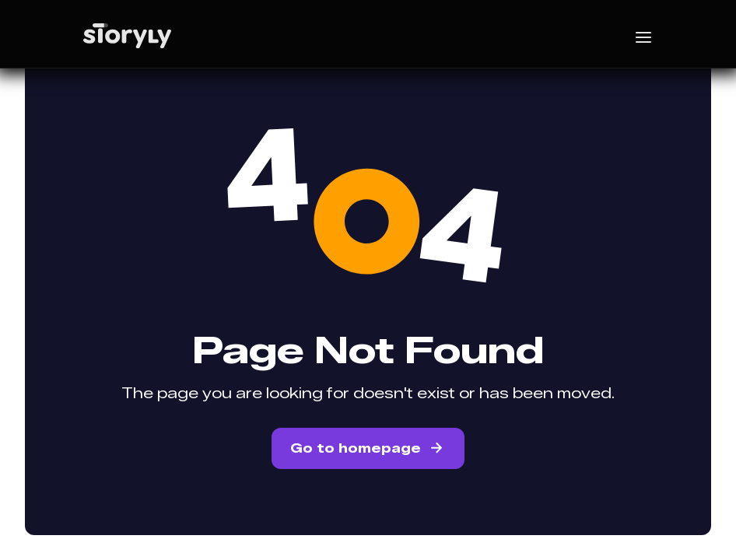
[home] (156, 36)
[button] (615, 36)
